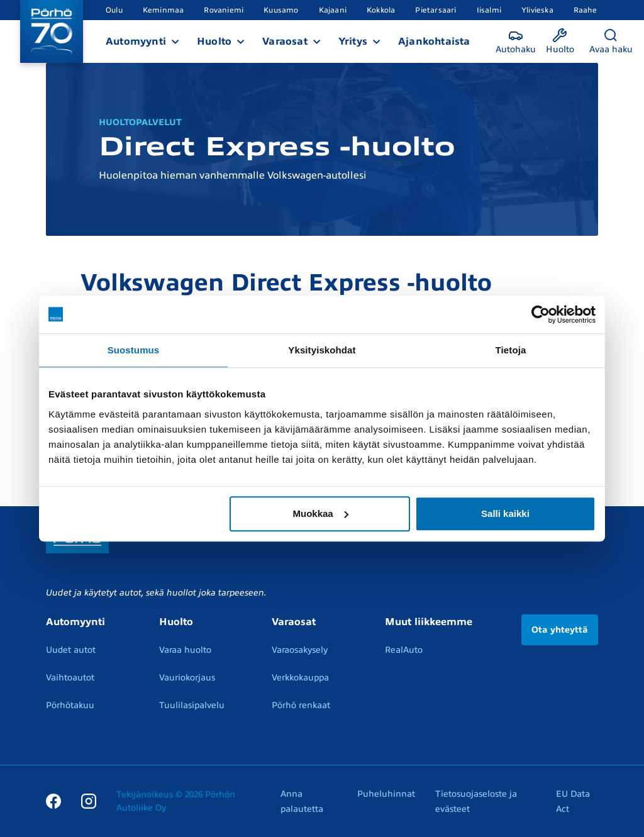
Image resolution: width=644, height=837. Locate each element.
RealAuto (404, 650)
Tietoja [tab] (511, 350)
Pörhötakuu (70, 705)
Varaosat (285, 42)
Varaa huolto (185, 650)
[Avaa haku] (611, 42)
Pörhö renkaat (301, 705)
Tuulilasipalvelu (192, 705)
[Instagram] (89, 801)
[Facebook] (53, 801)
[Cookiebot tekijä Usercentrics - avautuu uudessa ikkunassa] (541, 314)
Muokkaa (321, 513)
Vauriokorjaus (187, 678)
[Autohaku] (516, 42)
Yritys (353, 42)
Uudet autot (71, 650)
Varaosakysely (300, 650)
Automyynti (136, 42)
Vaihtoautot (70, 678)
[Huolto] (560, 42)
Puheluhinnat (386, 794)
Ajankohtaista (434, 42)
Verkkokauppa (300, 678)
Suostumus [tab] (134, 350)
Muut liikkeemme (429, 622)
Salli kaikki (505, 513)
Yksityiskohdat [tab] (322, 350)
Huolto (214, 42)
